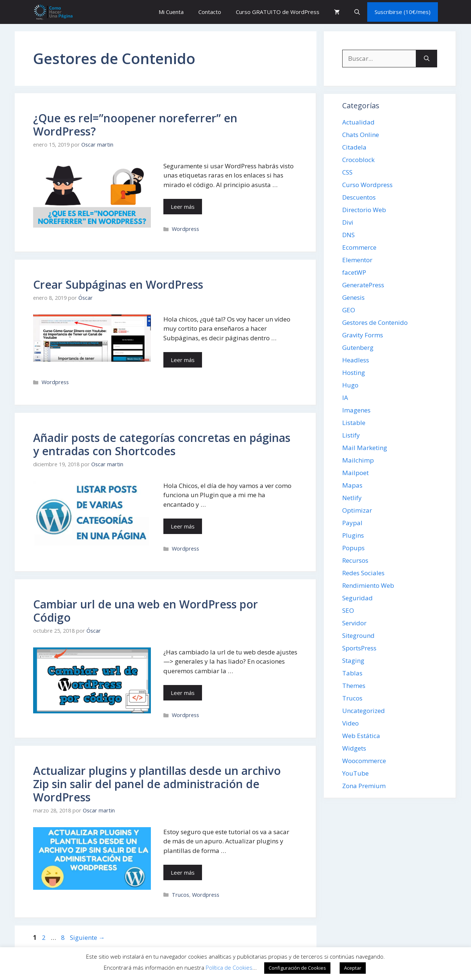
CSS (347, 172)
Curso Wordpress (367, 185)
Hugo (350, 385)
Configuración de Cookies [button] (297, 968)
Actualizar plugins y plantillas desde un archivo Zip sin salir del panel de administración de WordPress (157, 784)
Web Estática (361, 736)
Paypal (352, 523)
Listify (351, 435)
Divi (348, 222)
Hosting (354, 373)
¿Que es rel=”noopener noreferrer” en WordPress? (135, 125)
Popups (353, 548)
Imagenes (356, 410)
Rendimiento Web (368, 585)
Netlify (352, 498)
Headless (356, 360)
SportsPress (359, 648)
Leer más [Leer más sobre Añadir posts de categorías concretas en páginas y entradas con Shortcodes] (183, 526)
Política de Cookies (229, 967)
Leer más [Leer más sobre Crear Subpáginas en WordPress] (183, 360)
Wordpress (185, 229)
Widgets (354, 748)
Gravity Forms (363, 335)
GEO (349, 310)
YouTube (355, 773)
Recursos (355, 560)
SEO (348, 610)
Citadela (354, 147)
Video (350, 723)
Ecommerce (359, 247)
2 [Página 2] (45, 937)
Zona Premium (364, 786)
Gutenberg (358, 347)
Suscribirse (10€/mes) (403, 12)
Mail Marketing (365, 448)
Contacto (210, 12)
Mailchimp (358, 460)
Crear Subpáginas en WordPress (118, 284)
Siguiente (87, 937)
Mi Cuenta (171, 12)
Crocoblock (358, 160)
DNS (348, 235)
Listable (354, 423)
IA (345, 398)
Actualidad (358, 122)
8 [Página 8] (64, 937)
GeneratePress (363, 285)
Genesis (353, 297)
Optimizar (357, 510)
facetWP (354, 272)
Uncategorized (364, 711)
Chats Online (361, 135)
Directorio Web (364, 210)
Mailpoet (355, 473)
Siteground (358, 635)
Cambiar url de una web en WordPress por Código (146, 611)
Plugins (353, 535)
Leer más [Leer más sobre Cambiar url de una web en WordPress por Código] (183, 693)
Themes (354, 686)
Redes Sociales (363, 573)
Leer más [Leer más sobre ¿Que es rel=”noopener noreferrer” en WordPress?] (183, 207)
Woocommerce (364, 761)
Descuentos (359, 197)
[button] (357, 12)
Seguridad (357, 598)
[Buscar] (427, 59)
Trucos (180, 895)
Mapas (352, 485)
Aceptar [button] (353, 968)
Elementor (357, 260)
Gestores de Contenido (375, 322)
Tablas (352, 673)
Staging (353, 661)
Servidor (354, 623)
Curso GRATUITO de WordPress (278, 12)
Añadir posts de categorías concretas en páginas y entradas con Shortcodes (162, 444)
